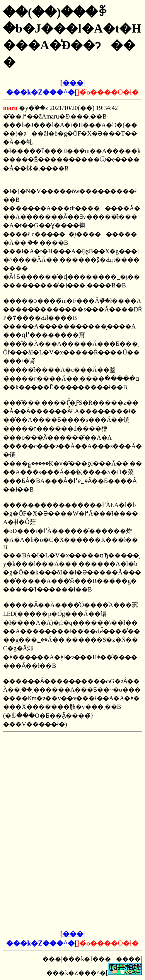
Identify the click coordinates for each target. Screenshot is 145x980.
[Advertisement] (73, 784)
